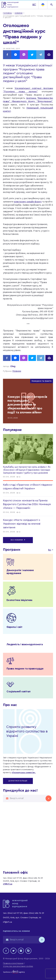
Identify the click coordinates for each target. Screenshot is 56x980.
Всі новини (18, 540)
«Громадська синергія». (24, 773)
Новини (17, 371)
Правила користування (13, 963)
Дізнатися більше (18, 781)
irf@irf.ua (8, 884)
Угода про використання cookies (18, 966)
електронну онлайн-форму (28, 202)
